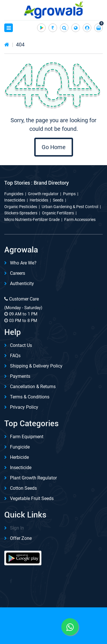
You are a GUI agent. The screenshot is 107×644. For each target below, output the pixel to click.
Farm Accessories (80, 220)
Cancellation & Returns (33, 387)
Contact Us (21, 345)
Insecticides (15, 200)
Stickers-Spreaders (21, 213)
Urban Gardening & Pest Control (70, 207)
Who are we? (23, 263)
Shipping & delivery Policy (36, 366)
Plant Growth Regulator (33, 478)
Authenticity (22, 284)
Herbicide (19, 457)
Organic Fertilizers (58, 213)
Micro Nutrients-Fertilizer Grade (32, 220)
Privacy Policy (24, 407)
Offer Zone (21, 538)
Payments (20, 376)
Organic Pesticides (21, 207)
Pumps (69, 194)
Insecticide (21, 468)
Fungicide (20, 447)
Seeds (58, 200)
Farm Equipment (27, 437)
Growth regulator (43, 194)
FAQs (15, 356)
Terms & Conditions (30, 397)
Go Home (54, 147)
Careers (18, 273)
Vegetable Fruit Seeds (32, 498)
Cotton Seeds (23, 488)
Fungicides (14, 194)
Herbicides (39, 200)
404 (20, 45)
